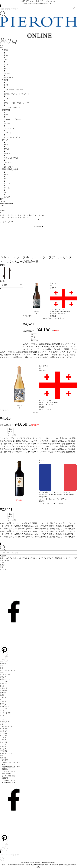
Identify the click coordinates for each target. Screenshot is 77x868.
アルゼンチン (4, 706)
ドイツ (2, 699)
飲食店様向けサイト (9, 782)
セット (2, 686)
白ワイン (3, 668)
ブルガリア (4, 738)
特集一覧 (3, 758)
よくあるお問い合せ (9, 776)
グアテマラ (4, 744)
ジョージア (4, 742)
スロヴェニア (4, 722)
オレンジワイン (5, 675)
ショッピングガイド (9, 771)
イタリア (3, 702)
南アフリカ (4, 735)
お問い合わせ (6, 774)
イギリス (3, 740)
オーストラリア (5, 713)
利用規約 (5, 769)
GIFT (2, 199)
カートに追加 (35, 341)
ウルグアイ (4, 708)
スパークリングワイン (7, 670)
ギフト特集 (4, 751)
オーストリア (4, 715)
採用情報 (5, 778)
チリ (1, 724)
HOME (2, 206)
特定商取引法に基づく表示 (11, 767)
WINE (2, 48)
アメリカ (3, 704)
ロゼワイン (4, 673)
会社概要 (5, 760)
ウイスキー (4, 681)
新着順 (4, 285)
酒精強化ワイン (5, 679)
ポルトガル (4, 731)
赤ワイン (3, 666)
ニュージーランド (6, 726)
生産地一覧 (4, 688)
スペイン (3, 720)
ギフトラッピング (6, 753)
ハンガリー (4, 729)
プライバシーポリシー (9, 780)
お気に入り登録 (33, 337)
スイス (2, 717)
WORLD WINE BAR (7, 204)
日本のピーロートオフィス (11, 762)
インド (2, 711)
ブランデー (4, 677)
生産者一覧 (4, 690)
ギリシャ (3, 747)
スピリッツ (4, 684)
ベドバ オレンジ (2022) (46, 402)
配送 (3, 765)
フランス (3, 697)
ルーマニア (4, 733)
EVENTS (3, 201)
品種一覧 (3, 693)
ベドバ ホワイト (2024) (58, 311)
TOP (1, 45)
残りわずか (19, 500)
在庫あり (37, 311)
